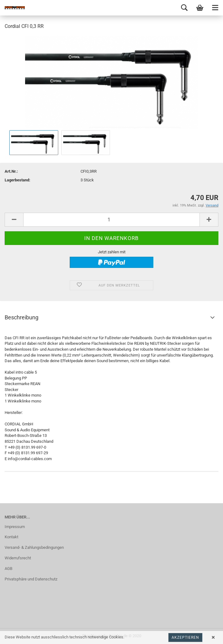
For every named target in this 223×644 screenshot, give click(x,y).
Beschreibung (22, 317)
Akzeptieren (185, 637)
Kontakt (11, 537)
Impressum (15, 527)
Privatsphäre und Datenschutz (31, 579)
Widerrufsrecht (18, 558)
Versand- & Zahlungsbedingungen (34, 547)
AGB (9, 568)
